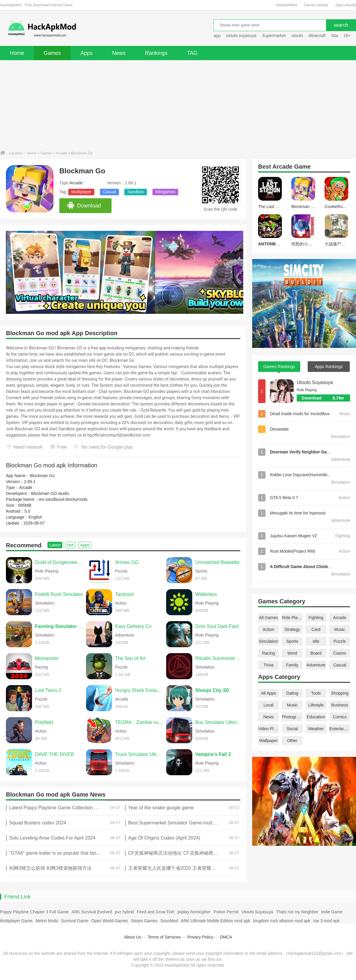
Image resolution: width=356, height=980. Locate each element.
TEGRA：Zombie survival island (139, 722)
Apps (86, 53)
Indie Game (332, 912)
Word (292, 653)
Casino (340, 653)
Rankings (156, 53)
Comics (340, 717)
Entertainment (340, 729)
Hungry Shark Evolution (139, 690)
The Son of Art (130, 658)
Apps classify (346, 5)
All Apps (269, 693)
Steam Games (144, 921)
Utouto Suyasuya (315, 382)
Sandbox (135, 192)
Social (292, 729)
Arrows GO (127, 562)
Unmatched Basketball (219, 562)
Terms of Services (164, 937)
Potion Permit (226, 912)
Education (316, 717)
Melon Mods (47, 921)
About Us (133, 937)
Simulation (268, 641)
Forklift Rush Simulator (59, 594)
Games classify (316, 5)
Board (316, 653)
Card (316, 629)
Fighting (316, 618)
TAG (192, 53)
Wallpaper (269, 741)
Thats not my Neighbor (297, 912)
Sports (292, 641)
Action (269, 629)
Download (84, 206)
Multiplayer (81, 192)
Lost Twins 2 (48, 690)
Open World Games (110, 921)
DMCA (226, 937)
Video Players (268, 729)
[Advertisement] (178, 105)
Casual (109, 192)
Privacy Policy (200, 937)
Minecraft (317, 36)
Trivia (268, 665)
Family (292, 665)
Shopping (340, 693)
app (217, 36)
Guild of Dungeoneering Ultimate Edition (59, 562)
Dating (292, 693)
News (119, 53)
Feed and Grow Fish (156, 912)
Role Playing (292, 618)
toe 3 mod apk (326, 921)
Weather (316, 729)
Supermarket (274, 36)
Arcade (61, 153)
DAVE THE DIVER (55, 754)
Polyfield (44, 722)
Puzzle (340, 641)
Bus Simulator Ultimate (219, 722)
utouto (297, 36)
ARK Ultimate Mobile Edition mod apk (216, 921)
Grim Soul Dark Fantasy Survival (219, 626)
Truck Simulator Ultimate (139, 754)
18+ (347, 36)
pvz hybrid (124, 912)
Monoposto (47, 658)
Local (268, 705)
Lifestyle (316, 705)
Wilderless (206, 594)
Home (17, 53)
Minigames (166, 192)
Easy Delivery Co (133, 626)
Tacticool (124, 594)
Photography (292, 717)
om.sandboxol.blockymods (63, 499)
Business (340, 705)
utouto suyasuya (241, 36)
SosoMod (169, 921)
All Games (269, 618)
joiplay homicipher (194, 912)
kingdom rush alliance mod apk (282, 921)
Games (52, 53)
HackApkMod (286, 5)
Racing (268, 653)
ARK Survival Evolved (92, 912)
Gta (334, 36)
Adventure (316, 665)
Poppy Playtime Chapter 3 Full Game (34, 912)
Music (340, 629)
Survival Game (75, 921)
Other (292, 741)
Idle (316, 641)
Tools (316, 693)
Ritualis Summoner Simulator (219, 658)
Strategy (292, 629)
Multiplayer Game (16, 921)
